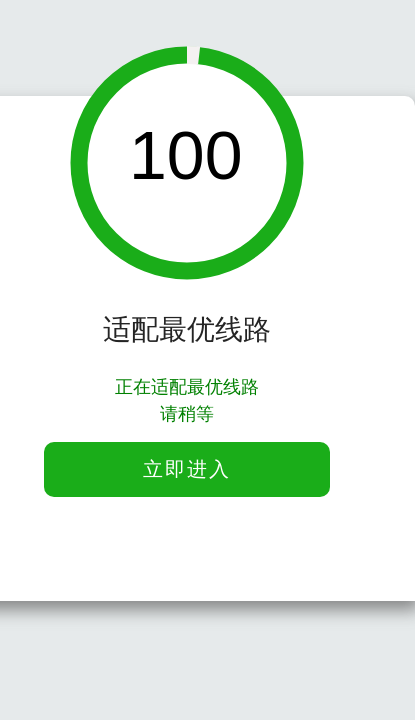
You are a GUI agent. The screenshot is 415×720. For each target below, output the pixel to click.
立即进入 (187, 469)
